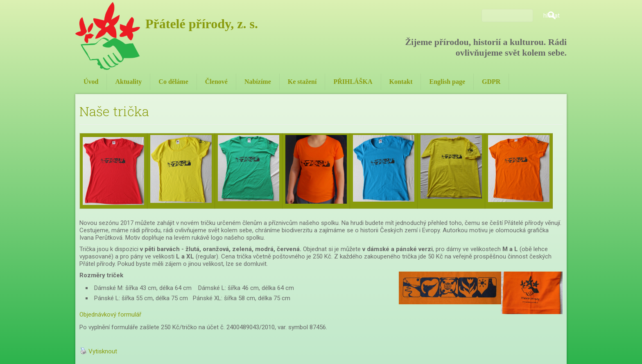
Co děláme (173, 82)
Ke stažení (302, 82)
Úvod (91, 82)
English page (447, 82)
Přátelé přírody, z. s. (202, 24)
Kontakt (401, 82)
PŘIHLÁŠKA (353, 82)
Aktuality (128, 82)
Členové (216, 82)
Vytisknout (99, 351)
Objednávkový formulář (110, 315)
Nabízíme (258, 82)
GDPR (491, 82)
